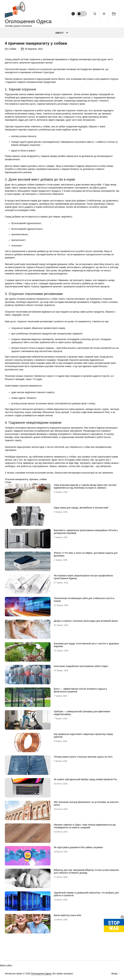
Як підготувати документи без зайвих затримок (78, 847)
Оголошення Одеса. (41, 974)
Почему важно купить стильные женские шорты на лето (83, 757)
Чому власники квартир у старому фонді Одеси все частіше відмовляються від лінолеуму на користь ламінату (85, 486)
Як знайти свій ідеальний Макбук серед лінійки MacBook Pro (85, 779)
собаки (43, 479)
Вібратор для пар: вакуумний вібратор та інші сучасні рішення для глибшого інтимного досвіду (86, 871)
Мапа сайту (6, 965)
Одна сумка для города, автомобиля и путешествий (81, 508)
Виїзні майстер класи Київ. (68, 915)
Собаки (12, 49)
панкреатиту (22, 479)
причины (34, 479)
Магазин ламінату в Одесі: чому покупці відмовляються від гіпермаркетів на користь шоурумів (85, 826)
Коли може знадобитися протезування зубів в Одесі (81, 666)
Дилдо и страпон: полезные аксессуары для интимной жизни (86, 621)
